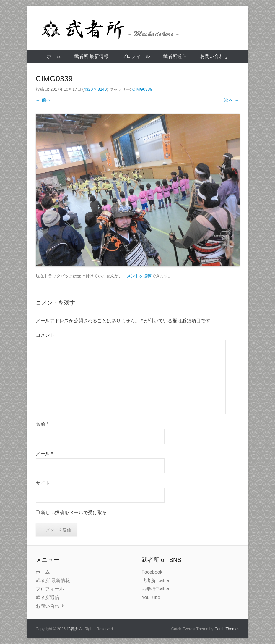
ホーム (54, 56)
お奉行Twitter (156, 589)
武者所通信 (175, 56)
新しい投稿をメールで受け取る (74, 513)
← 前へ (43, 100)
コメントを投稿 (137, 276)
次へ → (232, 100)
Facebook (152, 572)
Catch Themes (227, 629)
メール (44, 454)
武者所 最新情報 (91, 56)
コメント (45, 335)
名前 (42, 424)
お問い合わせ (214, 56)
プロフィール (136, 56)
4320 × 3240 (95, 89)
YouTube (151, 597)
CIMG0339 (142, 89)
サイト (43, 483)
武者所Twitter (156, 581)
